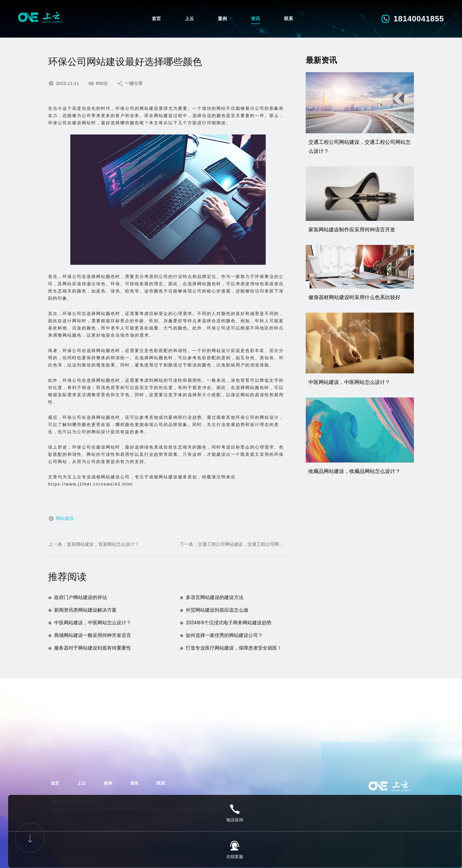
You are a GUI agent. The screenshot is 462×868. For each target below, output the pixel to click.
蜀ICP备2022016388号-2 (155, 809)
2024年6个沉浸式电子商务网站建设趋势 (229, 623)
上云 (189, 17)
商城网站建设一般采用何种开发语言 (93, 635)
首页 (156, 17)
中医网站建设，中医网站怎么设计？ (93, 623)
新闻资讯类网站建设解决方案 (85, 610)
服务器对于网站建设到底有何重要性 (93, 648)
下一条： (233, 544)
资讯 (255, 17)
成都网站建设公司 (111, 477)
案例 (222, 17)
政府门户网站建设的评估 (81, 597)
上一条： (94, 544)
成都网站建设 (164, 477)
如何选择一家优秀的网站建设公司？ (224, 635)
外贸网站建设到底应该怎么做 (217, 610)
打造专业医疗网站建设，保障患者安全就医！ (234, 648)
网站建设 (65, 518)
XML (95, 802)
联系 (289, 17)
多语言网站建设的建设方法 (215, 597)
